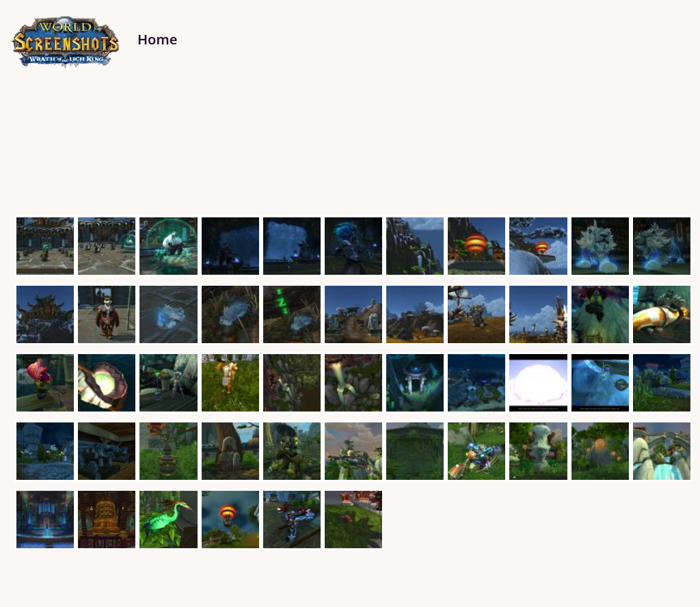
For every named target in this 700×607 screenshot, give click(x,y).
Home (157, 39)
